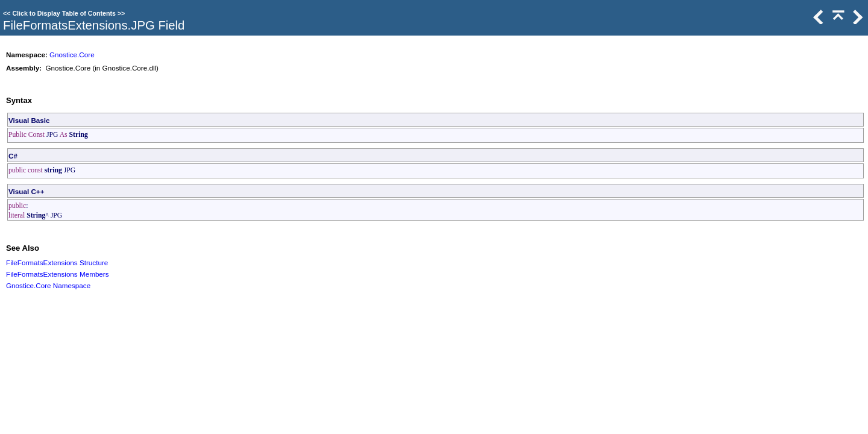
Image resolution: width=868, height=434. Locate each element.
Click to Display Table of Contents (64, 13)
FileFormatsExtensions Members (58, 274)
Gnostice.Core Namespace (48, 285)
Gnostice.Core (72, 55)
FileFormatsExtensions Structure (57, 263)
